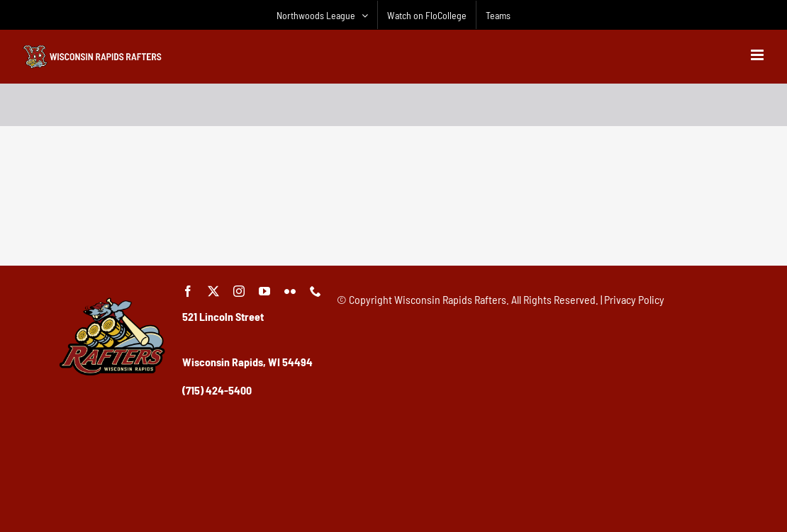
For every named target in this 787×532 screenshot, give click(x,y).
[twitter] (213, 291)
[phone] (316, 291)
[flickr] (290, 291)
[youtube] (264, 291)
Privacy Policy (634, 299)
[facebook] (188, 291)
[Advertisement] (393, 215)
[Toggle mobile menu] (758, 55)
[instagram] (239, 291)
